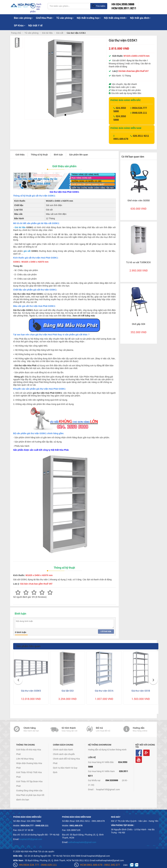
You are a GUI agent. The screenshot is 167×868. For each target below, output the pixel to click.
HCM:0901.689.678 (91, 865)
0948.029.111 (139, 113)
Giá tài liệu (20, 227)
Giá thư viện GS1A (104, 691)
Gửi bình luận (106, 631)
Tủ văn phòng (65, 18)
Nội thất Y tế (35, 26)
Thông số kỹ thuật (39, 155)
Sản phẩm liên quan (79, 155)
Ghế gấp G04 (138, 324)
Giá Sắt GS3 (68, 691)
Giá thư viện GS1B (141, 691)
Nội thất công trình (115, 18)
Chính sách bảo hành (63, 750)
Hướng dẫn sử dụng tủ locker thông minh (107, 750)
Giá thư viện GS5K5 (31, 691)
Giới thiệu (20, 155)
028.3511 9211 (141, 136)
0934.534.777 (139, 108)
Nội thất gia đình (140, 18)
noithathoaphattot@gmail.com (82, 842)
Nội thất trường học (89, 18)
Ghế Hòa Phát (45, 18)
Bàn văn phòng (23, 18)
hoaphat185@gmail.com (108, 789)
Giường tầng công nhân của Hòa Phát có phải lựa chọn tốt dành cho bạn (30, 795)
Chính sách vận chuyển (64, 754)
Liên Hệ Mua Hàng (25, 759)
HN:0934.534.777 (29, 865)
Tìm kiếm (99, 6)
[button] (29, 74)
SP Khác (20, 26)
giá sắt (27, 251)
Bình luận (58, 155)
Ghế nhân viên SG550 (139, 200)
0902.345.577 (112, 865)
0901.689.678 (121, 139)
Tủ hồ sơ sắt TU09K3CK (138, 262)
